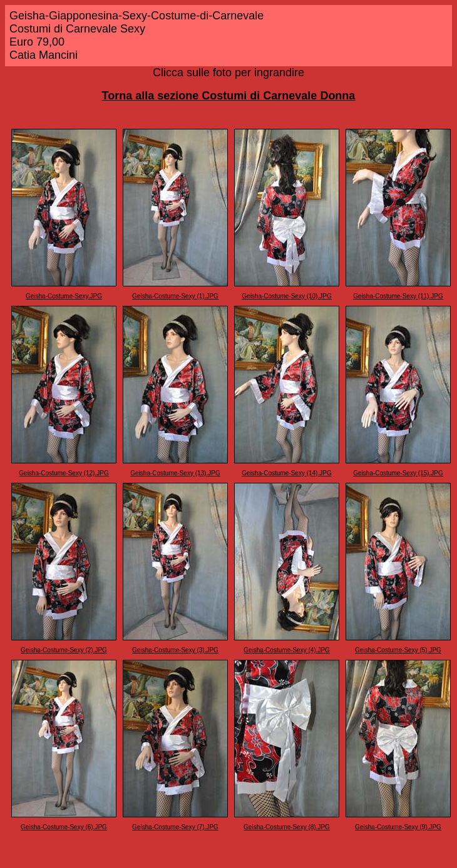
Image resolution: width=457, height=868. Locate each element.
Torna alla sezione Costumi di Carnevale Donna (229, 96)
